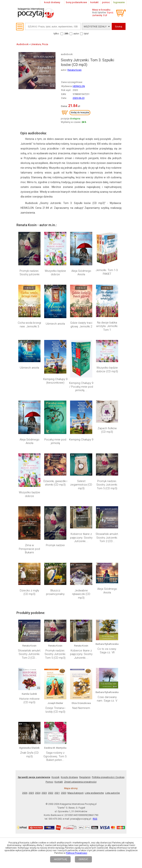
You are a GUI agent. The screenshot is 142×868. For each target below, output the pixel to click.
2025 (31, 793)
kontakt (94, 2)
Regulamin (85, 777)
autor (76, 34)
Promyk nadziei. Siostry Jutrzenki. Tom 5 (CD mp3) (107, 485)
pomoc (106, 2)
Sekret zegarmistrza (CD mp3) (81, 485)
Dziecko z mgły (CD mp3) (29, 592)
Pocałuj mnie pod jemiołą (55, 441)
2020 (64, 793)
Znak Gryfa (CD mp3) (29, 755)
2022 (51, 793)
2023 (44, 793)
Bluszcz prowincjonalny (55, 592)
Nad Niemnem (81, 708)
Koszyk (56, 777)
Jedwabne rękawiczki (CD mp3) (81, 594)
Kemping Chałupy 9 (81, 440)
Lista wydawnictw (94, 793)
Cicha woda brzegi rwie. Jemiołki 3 (29, 325)
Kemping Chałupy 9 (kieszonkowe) (55, 381)
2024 (38, 793)
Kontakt (59, 782)
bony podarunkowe (76, 2)
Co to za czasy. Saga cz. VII (107, 651)
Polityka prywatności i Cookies (108, 777)
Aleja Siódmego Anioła (81, 273)
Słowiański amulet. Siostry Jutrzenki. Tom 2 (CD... (107, 538)
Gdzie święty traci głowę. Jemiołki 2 (81, 325)
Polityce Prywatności (77, 853)
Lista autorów (113, 793)
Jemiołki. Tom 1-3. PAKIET (107, 272)
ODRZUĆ (83, 859)
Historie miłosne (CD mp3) (29, 701)
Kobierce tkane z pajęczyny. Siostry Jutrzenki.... (81, 538)
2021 (57, 793)
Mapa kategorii (76, 793)
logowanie (119, 2)
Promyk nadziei (55, 545)
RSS (95, 819)
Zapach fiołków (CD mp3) (107, 430)
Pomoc (49, 782)
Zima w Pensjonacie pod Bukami (29, 549)
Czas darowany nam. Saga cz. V (107, 699)
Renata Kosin (75, 70)
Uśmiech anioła (55, 324)
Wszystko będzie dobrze (55, 273)
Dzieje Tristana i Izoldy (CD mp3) (55, 710)
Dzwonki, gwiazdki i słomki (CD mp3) (55, 483)
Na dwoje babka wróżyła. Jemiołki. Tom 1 (107, 326)
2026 (25, 793)
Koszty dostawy (69, 777)
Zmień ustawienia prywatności (80, 782)
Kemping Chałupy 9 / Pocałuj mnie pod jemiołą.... (81, 387)
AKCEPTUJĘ (60, 859)
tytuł (86, 34)
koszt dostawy (52, 2)
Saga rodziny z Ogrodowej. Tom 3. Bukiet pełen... (55, 756)
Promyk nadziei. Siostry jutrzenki (29, 273)
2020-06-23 (79, 98)
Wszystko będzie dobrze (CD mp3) (107, 370)
